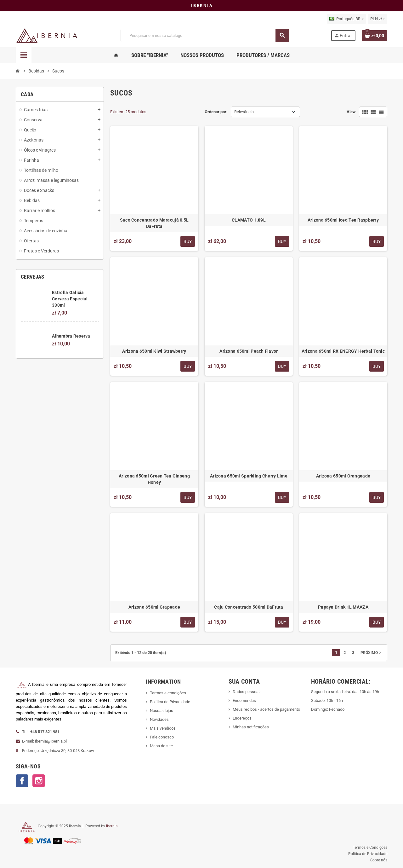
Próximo (371, 653)
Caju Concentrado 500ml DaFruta (249, 607)
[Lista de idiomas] (346, 19)
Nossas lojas (162, 711)
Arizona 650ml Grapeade (154, 607)
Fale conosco (162, 737)
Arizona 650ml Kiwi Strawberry (154, 351)
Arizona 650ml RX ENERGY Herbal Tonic (343, 351)
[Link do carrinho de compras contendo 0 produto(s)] (375, 36)
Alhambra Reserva (71, 336)
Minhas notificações (251, 727)
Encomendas (244, 700)
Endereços (242, 718)
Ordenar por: (216, 112)
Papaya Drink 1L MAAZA (343, 607)
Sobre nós (379, 860)
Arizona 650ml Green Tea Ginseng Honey (154, 479)
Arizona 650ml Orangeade (343, 476)
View (351, 112)
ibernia (112, 826)
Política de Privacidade (170, 702)
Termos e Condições (370, 848)
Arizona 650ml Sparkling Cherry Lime (249, 476)
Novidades (159, 719)
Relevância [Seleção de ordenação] (244, 112)
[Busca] (205, 35)
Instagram (39, 781)
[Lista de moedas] (377, 19)
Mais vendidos (163, 728)
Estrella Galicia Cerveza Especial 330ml (70, 299)
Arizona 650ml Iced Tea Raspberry (343, 220)
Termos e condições (168, 693)
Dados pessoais (247, 692)
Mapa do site (161, 746)
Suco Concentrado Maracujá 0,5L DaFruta (154, 223)
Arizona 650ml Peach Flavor (249, 351)
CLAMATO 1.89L (249, 220)
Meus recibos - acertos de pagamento (266, 709)
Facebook (22, 781)
